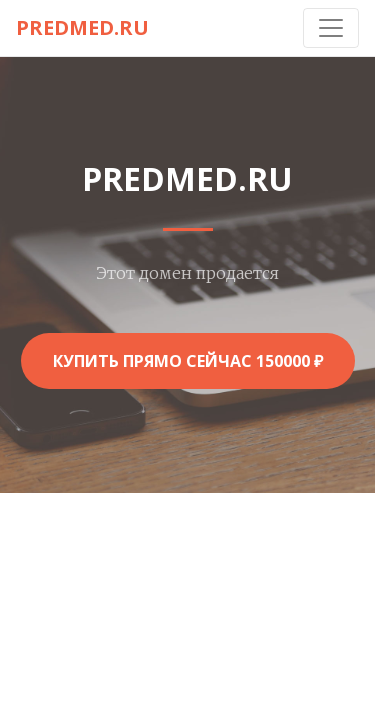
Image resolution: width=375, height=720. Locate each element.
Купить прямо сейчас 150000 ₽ (188, 361)
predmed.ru (82, 27)
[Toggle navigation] (331, 28)
